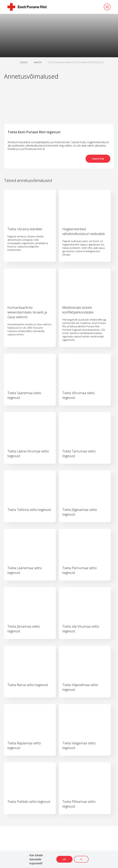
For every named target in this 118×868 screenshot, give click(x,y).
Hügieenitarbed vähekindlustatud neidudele (84, 231)
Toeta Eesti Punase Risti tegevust (34, 132)
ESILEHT (24, 62)
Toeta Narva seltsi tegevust (28, 685)
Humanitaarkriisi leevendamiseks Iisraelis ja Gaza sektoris (27, 312)
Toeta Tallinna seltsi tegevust (29, 510)
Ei (81, 859)
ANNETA (38, 62)
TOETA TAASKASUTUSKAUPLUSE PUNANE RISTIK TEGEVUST (76, 62)
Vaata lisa (98, 159)
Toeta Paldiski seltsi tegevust (29, 802)
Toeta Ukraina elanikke (25, 229)
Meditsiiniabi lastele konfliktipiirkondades (78, 310)
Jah (64, 859)
